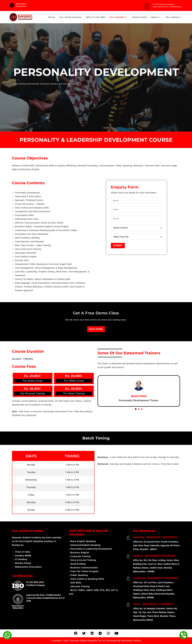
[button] (136, 409)
